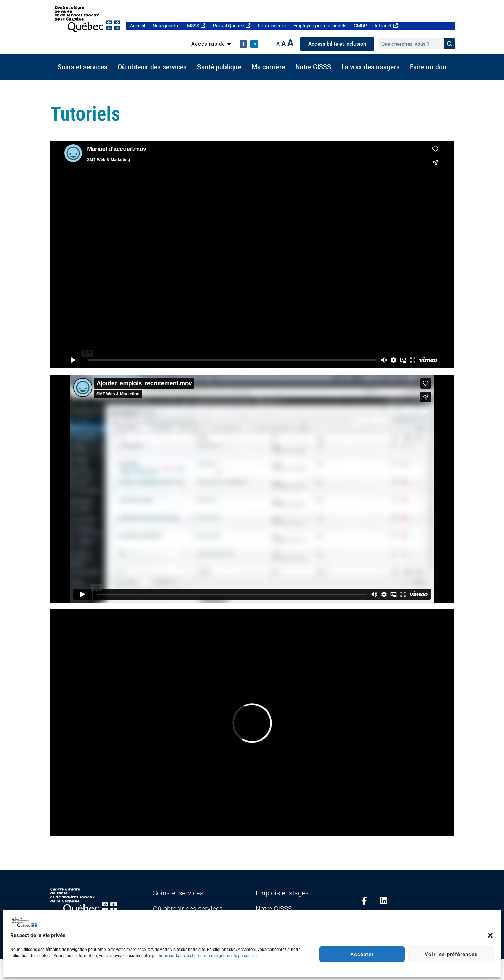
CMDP (360, 26)
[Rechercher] (450, 44)
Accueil (138, 26)
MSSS (196, 26)
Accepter (362, 954)
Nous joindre (166, 26)
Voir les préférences (451, 954)
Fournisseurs (272, 26)
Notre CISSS (313, 67)
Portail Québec (231, 26)
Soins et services (82, 67)
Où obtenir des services (152, 67)
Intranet (386, 26)
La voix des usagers (371, 67)
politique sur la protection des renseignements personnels (205, 956)
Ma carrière (268, 67)
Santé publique (219, 67)
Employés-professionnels (320, 26)
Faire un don (428, 67)
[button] (490, 935)
